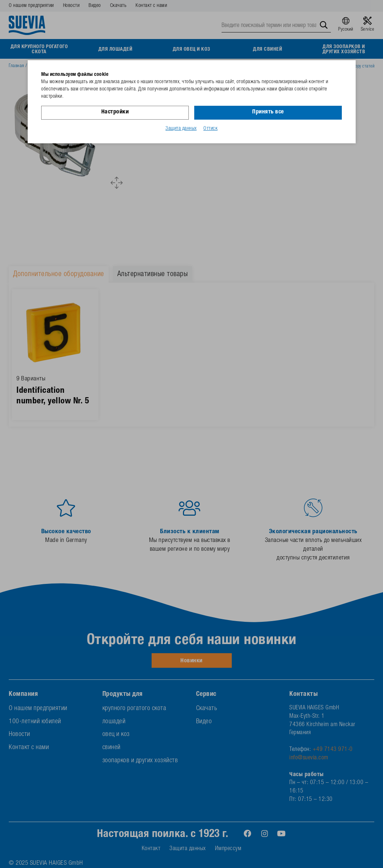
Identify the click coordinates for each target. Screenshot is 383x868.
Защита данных (181, 129)
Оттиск (210, 129)
